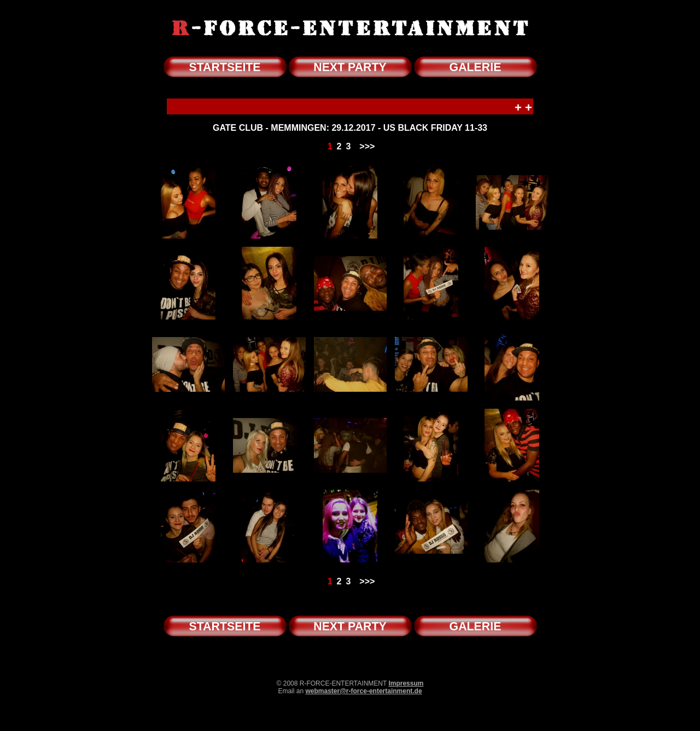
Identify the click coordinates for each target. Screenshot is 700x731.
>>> (367, 146)
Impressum (406, 683)
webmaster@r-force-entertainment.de (363, 691)
